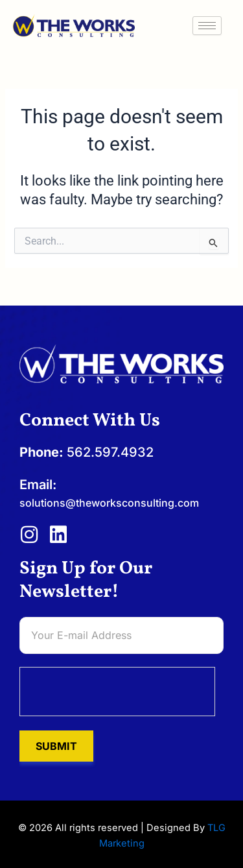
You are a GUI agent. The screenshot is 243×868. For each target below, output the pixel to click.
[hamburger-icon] (207, 26)
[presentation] (118, 692)
